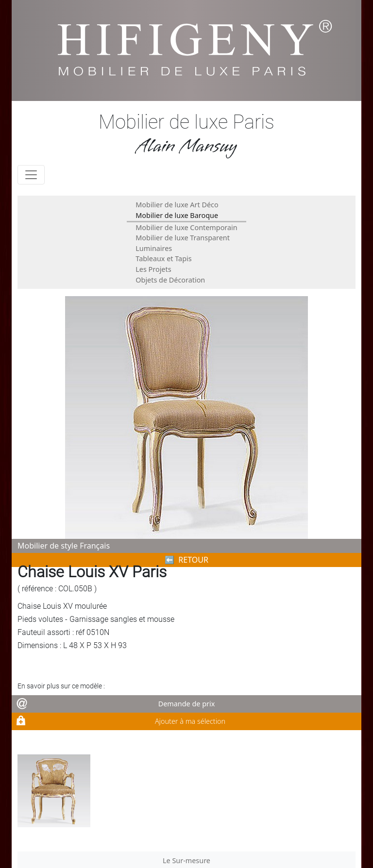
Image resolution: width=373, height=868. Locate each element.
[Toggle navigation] (31, 175)
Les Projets (153, 269)
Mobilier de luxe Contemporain (186, 227)
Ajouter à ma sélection (190, 721)
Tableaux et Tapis (163, 259)
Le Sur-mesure (186, 860)
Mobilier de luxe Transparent (183, 238)
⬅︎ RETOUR (186, 560)
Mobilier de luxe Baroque (177, 215)
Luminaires (154, 248)
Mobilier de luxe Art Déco (177, 205)
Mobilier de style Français (64, 546)
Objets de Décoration (170, 280)
